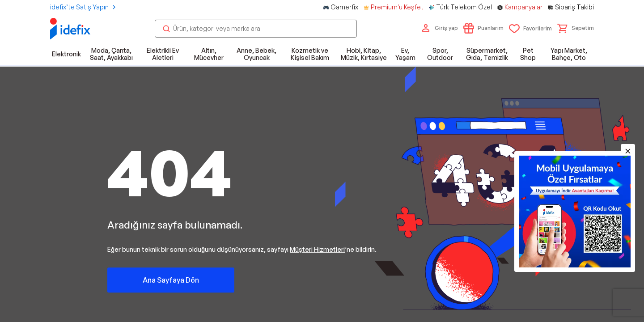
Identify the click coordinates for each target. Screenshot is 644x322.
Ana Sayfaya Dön (171, 280)
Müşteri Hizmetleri (317, 249)
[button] (576, 28)
